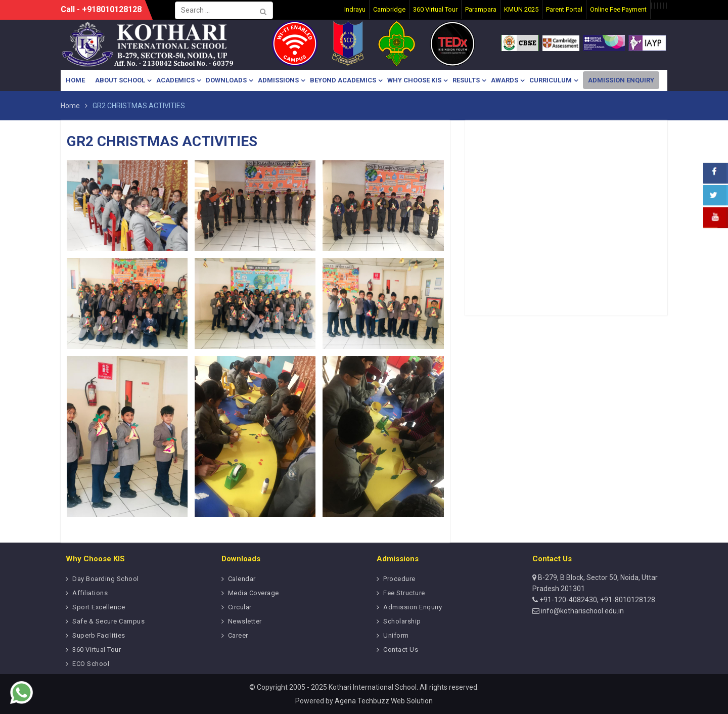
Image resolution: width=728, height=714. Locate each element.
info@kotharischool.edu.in (582, 611)
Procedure (399, 579)
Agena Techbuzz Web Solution (384, 701)
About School (120, 80)
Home (75, 80)
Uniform (396, 635)
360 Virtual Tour (97, 650)
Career (238, 635)
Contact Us (401, 650)
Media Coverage (254, 593)
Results (466, 80)
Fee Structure (404, 593)
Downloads (226, 80)
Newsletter (245, 621)
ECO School (91, 664)
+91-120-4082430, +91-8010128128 (597, 600)
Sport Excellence (99, 607)
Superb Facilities (99, 635)
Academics (175, 80)
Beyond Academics (343, 80)
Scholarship (402, 621)
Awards (505, 80)
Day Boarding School (106, 579)
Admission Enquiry (621, 80)
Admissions (278, 80)
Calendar (242, 579)
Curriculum (551, 80)
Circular (240, 607)
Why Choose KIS (414, 80)
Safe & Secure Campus (108, 621)
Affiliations (90, 593)
